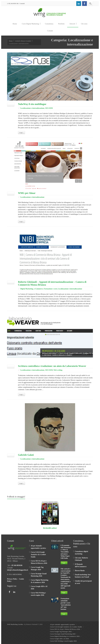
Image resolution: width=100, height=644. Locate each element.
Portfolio (61, 24)
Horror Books (80, 571)
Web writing (58, 370)
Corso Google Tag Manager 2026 (61, 632)
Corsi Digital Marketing (31, 24)
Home (15, 24)
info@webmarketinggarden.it (18, 570)
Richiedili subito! (50, 528)
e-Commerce (38, 289)
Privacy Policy (12, 579)
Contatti (22, 4)
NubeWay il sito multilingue (32, 104)
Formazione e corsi (50, 289)
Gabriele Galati (26, 455)
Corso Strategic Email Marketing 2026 (63, 634)
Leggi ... (22, 133)
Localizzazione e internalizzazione (32, 108)
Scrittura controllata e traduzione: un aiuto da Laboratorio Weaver (52, 366)
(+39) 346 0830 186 (13, 4)
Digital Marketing (27, 289)
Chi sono (84, 24)
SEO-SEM (49, 108)
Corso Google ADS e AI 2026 (59, 639)
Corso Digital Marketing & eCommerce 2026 (65, 636)
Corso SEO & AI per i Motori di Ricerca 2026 (65, 629)
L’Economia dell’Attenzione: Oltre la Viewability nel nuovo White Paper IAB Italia (66, 552)
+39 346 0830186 (17, 565)
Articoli (73, 24)
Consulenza (49, 24)
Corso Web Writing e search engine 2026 (63, 641)
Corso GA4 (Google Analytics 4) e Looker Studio (38, 555)
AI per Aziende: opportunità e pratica (62, 624)
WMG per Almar (27, 193)
